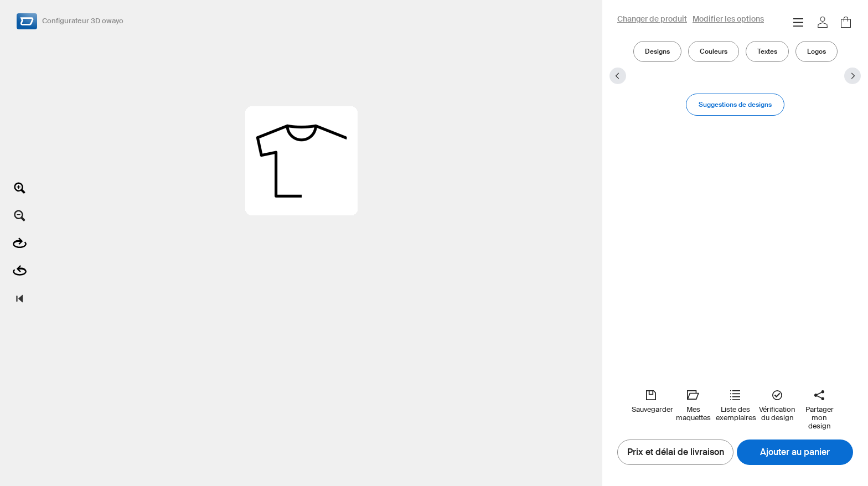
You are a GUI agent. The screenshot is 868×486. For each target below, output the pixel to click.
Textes (767, 51)
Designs (657, 51)
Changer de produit (652, 19)
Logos (817, 51)
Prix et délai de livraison (676, 452)
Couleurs (714, 51)
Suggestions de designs (735, 104)
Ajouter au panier (795, 452)
